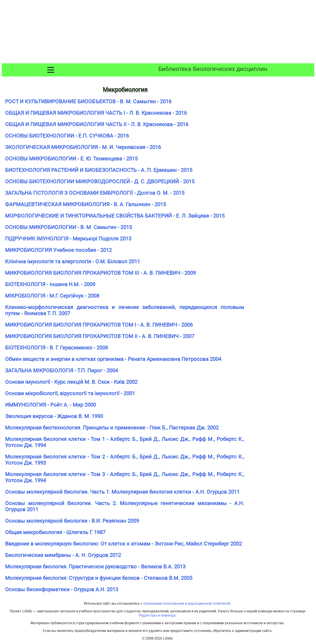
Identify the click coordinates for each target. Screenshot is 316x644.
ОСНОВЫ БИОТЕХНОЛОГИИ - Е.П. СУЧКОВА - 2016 (67, 136)
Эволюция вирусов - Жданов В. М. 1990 (54, 416)
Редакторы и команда (157, 615)
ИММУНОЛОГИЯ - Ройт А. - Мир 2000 (50, 405)
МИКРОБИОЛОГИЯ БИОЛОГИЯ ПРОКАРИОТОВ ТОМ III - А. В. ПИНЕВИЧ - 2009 (100, 273)
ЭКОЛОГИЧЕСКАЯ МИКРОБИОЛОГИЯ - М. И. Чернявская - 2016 (83, 147)
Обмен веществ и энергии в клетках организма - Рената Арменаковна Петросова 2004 (113, 359)
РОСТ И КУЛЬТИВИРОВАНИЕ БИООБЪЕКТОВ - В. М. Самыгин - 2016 (88, 102)
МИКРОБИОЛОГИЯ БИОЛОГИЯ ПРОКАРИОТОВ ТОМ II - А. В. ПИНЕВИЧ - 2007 (100, 336)
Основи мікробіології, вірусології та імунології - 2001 (70, 393)
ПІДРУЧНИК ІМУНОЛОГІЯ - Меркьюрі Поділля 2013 (68, 239)
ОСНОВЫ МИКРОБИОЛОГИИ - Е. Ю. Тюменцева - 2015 (71, 159)
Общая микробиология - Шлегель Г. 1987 (55, 532)
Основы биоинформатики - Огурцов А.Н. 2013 (62, 589)
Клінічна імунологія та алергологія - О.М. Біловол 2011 (73, 262)
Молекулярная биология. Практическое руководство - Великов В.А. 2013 (95, 567)
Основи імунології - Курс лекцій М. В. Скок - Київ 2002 (71, 382)
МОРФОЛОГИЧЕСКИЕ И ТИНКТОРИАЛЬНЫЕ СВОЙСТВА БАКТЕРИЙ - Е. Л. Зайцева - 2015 (115, 216)
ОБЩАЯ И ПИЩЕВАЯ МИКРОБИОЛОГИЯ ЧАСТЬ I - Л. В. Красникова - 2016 (96, 113)
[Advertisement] (158, 33)
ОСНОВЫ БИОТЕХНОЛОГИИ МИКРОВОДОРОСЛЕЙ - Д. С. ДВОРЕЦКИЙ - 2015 (100, 182)
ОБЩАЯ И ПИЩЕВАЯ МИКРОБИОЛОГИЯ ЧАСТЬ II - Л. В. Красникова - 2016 (97, 124)
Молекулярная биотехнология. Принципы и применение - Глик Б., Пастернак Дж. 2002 (112, 428)
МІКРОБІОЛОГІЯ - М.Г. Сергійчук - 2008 (52, 296)
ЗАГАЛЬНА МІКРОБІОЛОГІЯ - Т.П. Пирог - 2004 (61, 371)
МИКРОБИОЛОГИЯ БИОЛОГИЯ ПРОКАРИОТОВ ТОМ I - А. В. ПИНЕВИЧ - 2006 (99, 325)
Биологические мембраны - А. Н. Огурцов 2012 (63, 555)
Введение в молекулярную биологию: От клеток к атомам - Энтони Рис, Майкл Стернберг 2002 (123, 544)
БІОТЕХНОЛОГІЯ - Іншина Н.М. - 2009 (50, 284)
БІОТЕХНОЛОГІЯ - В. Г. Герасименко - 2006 (57, 348)
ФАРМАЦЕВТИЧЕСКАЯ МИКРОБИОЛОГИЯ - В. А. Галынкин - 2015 (85, 204)
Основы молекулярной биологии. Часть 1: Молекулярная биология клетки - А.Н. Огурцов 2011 (122, 492)
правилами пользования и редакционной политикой (187, 603)
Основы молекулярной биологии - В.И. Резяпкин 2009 (72, 521)
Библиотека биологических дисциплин (213, 69)
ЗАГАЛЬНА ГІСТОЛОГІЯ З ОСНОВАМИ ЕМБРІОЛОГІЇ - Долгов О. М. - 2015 (95, 193)
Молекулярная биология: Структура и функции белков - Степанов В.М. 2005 (99, 578)
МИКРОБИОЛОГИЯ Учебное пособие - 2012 (58, 250)
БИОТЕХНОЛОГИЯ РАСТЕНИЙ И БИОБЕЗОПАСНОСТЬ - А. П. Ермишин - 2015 (99, 170)
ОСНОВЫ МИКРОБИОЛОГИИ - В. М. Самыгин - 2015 (68, 227)
